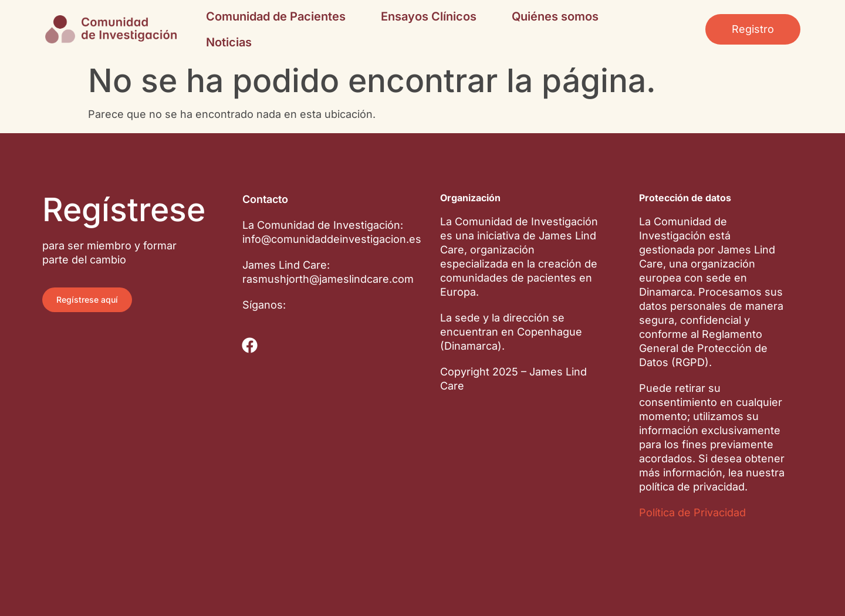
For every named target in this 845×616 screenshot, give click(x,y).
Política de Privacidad (692, 512)
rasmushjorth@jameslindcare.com (328, 279)
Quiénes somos (555, 16)
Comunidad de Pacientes (276, 16)
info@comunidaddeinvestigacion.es (332, 239)
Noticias (229, 42)
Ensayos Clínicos (429, 16)
